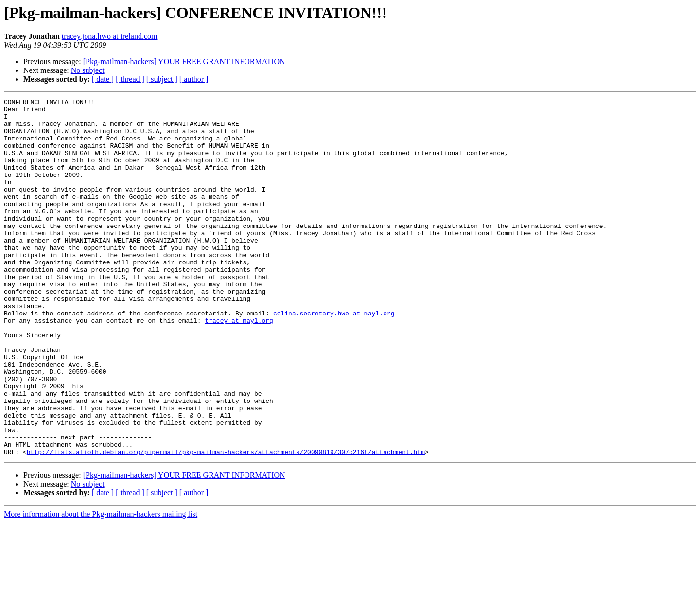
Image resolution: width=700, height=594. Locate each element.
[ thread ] (130, 79)
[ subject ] (162, 79)
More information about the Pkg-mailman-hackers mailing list (101, 585)
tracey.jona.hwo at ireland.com (110, 36)
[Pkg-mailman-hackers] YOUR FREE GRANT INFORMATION (184, 61)
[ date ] (103, 79)
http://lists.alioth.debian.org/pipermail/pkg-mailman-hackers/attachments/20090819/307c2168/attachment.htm (226, 523)
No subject (88, 70)
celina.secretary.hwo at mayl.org (334, 357)
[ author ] (194, 79)
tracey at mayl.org (239, 366)
